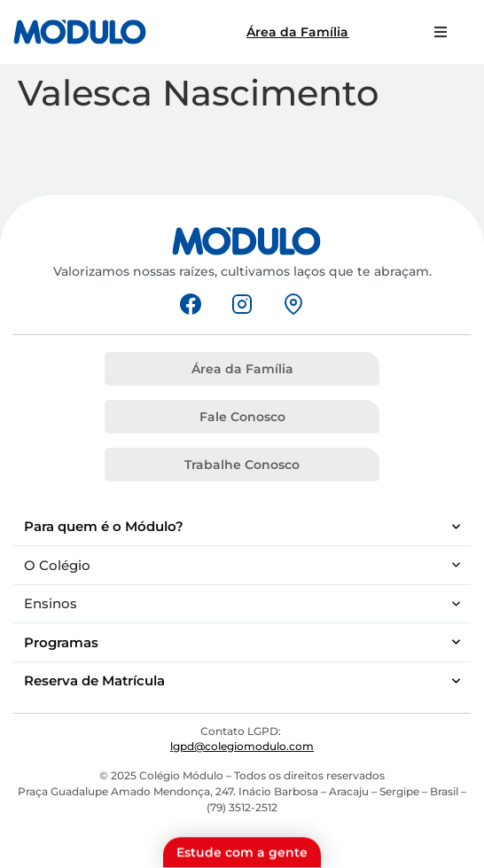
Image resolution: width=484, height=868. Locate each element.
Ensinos (242, 604)
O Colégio (242, 565)
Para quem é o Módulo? (242, 527)
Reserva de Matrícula (242, 681)
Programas (242, 642)
